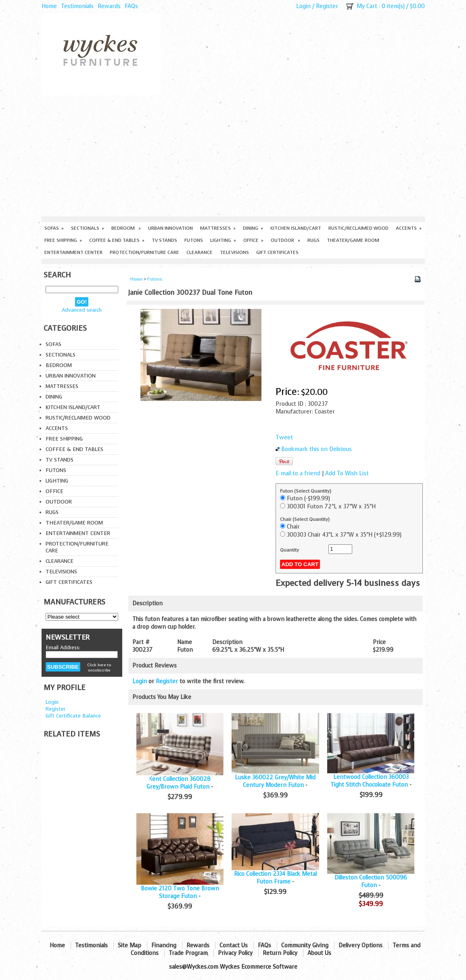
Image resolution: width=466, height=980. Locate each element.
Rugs (313, 240)
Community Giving (305, 945)
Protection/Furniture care (144, 252)
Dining (253, 228)
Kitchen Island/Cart (296, 228)
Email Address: (63, 647)
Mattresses (218, 228)
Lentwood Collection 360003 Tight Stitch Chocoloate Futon (370, 781)
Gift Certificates (277, 252)
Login (303, 6)
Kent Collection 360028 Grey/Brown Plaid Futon (179, 783)
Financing (164, 945)
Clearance (200, 252)
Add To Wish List (347, 473)
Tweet (284, 438)
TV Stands (164, 240)
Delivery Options (360, 945)
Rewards (109, 6)
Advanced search (82, 310)
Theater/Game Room (353, 240)
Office (253, 240)
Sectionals (88, 228)
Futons (194, 240)
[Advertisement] (233, 156)
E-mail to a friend (298, 473)
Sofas (54, 228)
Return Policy (280, 953)
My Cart (367, 6)
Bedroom (126, 228)
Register (327, 6)
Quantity (289, 550)
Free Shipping (63, 240)
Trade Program (188, 953)
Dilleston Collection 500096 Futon (371, 881)
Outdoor (285, 240)
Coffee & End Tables (117, 240)
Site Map (130, 945)
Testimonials (77, 6)
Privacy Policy (235, 953)
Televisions (234, 252)
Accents (409, 228)
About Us (319, 953)
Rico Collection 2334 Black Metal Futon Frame (275, 878)
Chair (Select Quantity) (305, 519)
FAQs (131, 6)
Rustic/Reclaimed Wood (358, 228)
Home (49, 6)
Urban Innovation (170, 228)
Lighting (223, 240)
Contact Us (234, 945)
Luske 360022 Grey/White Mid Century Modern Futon (275, 781)
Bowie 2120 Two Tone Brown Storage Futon (180, 892)
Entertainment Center (73, 252)
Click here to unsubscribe (99, 667)
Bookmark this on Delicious (317, 449)
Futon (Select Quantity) (306, 491)
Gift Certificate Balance (73, 716)
